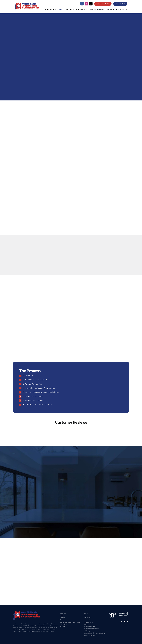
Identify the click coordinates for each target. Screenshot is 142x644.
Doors (62, 616)
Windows (63, 613)
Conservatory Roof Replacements (70, 622)
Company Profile (89, 622)
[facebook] (82, 4)
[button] (71, 376)
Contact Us (87, 620)
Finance (86, 624)
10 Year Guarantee (89, 626)
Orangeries (63, 624)
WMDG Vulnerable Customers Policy (94, 633)
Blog (85, 616)
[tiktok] (91, 4)
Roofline (63, 626)
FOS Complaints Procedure (92, 629)
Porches (63, 618)
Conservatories (65, 620)
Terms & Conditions (89, 635)
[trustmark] (27, 612)
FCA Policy (87, 631)
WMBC (86, 613)
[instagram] (86, 4)
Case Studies (87, 618)
